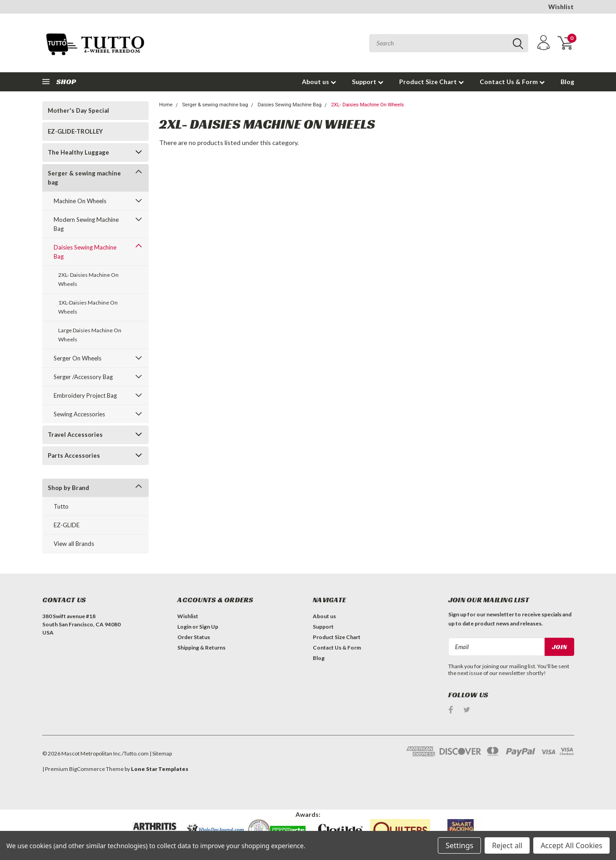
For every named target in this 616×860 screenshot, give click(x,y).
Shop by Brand (68, 488)
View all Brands (74, 544)
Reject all (507, 845)
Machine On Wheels (80, 201)
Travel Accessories (75, 435)
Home (166, 105)
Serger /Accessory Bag (83, 377)
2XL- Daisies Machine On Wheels (88, 279)
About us (319, 82)
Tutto (61, 506)
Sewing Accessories (79, 414)
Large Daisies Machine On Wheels (90, 335)
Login (184, 627)
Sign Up (209, 627)
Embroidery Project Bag (85, 395)
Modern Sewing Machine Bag (86, 224)
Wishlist (561, 7)
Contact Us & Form (512, 82)
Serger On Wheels (78, 358)
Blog (567, 82)
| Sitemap (161, 753)
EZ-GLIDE (67, 525)
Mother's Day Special (78, 110)
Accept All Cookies (571, 845)
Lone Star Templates (160, 769)
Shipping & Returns (201, 647)
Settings (459, 845)
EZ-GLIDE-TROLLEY (75, 131)
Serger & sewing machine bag (84, 178)
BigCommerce (87, 769)
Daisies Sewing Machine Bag (85, 252)
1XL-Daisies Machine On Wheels (88, 307)
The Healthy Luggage (78, 152)
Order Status (194, 637)
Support (368, 82)
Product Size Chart (431, 82)
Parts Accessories (74, 455)
